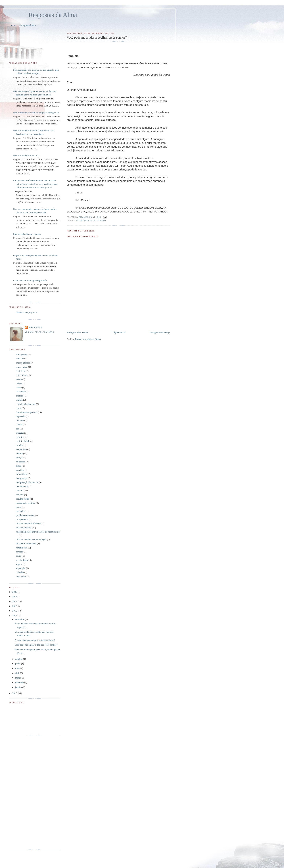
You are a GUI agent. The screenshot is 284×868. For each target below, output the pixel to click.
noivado (20, 495)
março (18, 678)
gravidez (20, 470)
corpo (19, 408)
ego (18, 429)
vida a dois (21, 576)
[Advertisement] (109, 322)
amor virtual (22, 367)
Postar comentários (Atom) (88, 339)
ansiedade (21, 371)
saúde (19, 556)
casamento (21, 392)
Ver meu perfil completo (39, 332)
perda (19, 507)
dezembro (20, 619)
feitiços (19, 457)
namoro (20, 490)
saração (19, 552)
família (19, 453)
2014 (15, 601)
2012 (15, 611)
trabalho (20, 572)
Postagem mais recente (77, 332)
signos (19, 564)
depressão (21, 416)
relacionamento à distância (29, 523)
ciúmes (19, 400)
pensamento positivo (26, 503)
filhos (19, 466)
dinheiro (20, 421)
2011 (15, 615)
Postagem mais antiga (160, 332)
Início (13, 25)
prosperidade (22, 519)
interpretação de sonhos (91, 220)
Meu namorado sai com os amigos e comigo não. (36, 113)
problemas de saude (25, 515)
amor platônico (23, 363)
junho (18, 664)
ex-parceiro (21, 449)
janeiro (19, 687)
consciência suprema (26, 404)
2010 (15, 693)
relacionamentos (24, 528)
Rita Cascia (86, 217)
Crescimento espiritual (27, 412)
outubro (19, 659)
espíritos (20, 437)
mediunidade (22, 486)
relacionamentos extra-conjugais (31, 539)
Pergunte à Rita (28, 25)
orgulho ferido (23, 499)
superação (21, 568)
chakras (20, 396)
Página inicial (119, 332)
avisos (19, 379)
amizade (20, 359)
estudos (19, 445)
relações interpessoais (26, 543)
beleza (19, 383)
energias (20, 433)
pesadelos (21, 511)
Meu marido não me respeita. (27, 234)
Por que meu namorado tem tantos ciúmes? (35, 640)
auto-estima (21, 375)
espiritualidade (23, 441)
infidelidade (22, 474)
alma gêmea (22, 355)
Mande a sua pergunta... (27, 312)
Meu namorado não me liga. (26, 156)
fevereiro (20, 682)
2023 (15, 592)
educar (19, 424)
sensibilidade (22, 560)
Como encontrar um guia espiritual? (30, 280)
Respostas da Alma (53, 15)
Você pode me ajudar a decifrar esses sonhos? (36, 645)
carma (19, 388)
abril (18, 673)
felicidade (21, 462)
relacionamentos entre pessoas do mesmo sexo (38, 532)
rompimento (22, 548)
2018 (15, 597)
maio (18, 668)
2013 (15, 606)
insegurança (22, 478)
